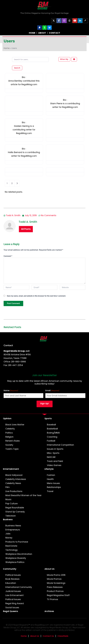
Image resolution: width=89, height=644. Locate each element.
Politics (9, 433)
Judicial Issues (13, 591)
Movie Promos (54, 579)
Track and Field (55, 461)
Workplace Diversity (16, 558)
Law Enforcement (14, 595)
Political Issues (13, 575)
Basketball (52, 429)
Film (8, 487)
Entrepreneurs (13, 530)
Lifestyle (49, 469)
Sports (48, 418)
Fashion (51, 475)
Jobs (8, 534)
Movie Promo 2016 (56, 575)
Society (9, 445)
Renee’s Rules (13, 441)
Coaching (52, 437)
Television (11, 516)
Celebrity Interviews (16, 479)
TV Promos (52, 599)
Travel (50, 491)
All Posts (26, 229)
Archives (49, 611)
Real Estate (11, 546)
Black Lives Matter (15, 425)
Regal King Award (15, 603)
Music (8, 499)
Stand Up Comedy (15, 512)
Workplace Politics (15, 562)
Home (7, 48)
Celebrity (10, 429)
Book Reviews (12, 579)
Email (52, 391)
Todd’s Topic (12, 449)
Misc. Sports (53, 453)
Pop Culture (11, 504)
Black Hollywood (14, 475)
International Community (19, 587)
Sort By (64, 59)
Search (17, 68)
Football (51, 441)
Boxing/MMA (53, 433)
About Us (49, 569)
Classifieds (63, 636)
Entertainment (11, 469)
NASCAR (51, 457)
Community (10, 569)
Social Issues (12, 608)
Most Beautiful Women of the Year (23, 495)
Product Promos (55, 591)
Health (50, 479)
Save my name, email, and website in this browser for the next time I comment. (36, 296)
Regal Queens (11, 611)
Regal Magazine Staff (58, 595)
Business (8, 519)
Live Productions (14, 491)
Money (9, 538)
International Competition (60, 445)
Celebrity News (13, 483)
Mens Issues (53, 483)
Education (11, 583)
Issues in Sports (55, 449)
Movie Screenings (56, 583)
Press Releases (55, 587)
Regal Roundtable (15, 508)
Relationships (54, 487)
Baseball (51, 425)
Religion (9, 437)
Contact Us (48, 636)
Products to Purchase (17, 542)
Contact (8, 345)
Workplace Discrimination (19, 554)
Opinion (7, 418)
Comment (8, 256)
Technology (12, 550)
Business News (13, 526)
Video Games (54, 465)
